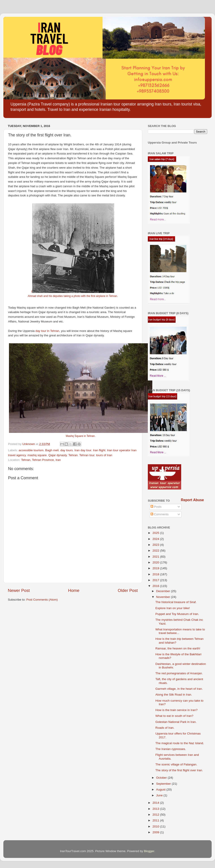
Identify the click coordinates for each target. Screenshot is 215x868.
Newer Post (19, 590)
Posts (156, 507)
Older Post (128, 590)
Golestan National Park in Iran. (176, 722)
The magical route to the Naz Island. (180, 743)
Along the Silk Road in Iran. (174, 695)
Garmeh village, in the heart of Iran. (179, 689)
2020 (156, 562)
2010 (156, 826)
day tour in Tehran (47, 331)
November (163, 597)
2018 (156, 574)
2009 (156, 832)
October (162, 778)
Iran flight (99, 450)
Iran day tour (83, 450)
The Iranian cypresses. (171, 749)
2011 (156, 820)
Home (74, 590)
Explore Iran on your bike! (173, 608)
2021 (156, 557)
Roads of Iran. (165, 728)
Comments (160, 514)
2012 (156, 815)
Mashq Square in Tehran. (81, 436)
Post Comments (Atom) (42, 600)
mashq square (37, 455)
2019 (156, 568)
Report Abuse (192, 500)
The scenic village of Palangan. (176, 764)
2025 (156, 533)
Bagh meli (52, 450)
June (160, 795)
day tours (67, 450)
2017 (156, 580)
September (164, 784)
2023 (156, 545)
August (161, 790)
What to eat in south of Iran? (174, 716)
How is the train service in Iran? (176, 710)
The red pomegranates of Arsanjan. (179, 673)
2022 (156, 551)
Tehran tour (87, 455)
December (163, 591)
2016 (156, 586)
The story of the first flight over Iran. (179, 770)
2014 (156, 803)
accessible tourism (31, 450)
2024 (156, 539)
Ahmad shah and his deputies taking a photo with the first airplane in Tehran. (73, 296)
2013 (156, 809)
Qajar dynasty (58, 455)
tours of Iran (104, 455)
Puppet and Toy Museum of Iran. (177, 614)
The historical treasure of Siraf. (176, 602)
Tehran (73, 455)
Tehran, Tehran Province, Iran (41, 460)
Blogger (149, 851)
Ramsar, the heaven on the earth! (178, 648)
